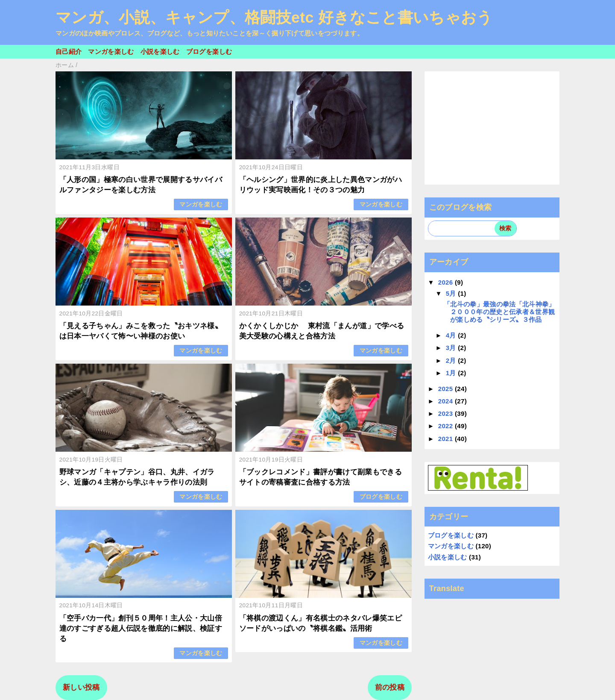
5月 (452, 293)
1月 (452, 373)
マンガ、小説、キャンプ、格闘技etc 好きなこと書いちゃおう (274, 18)
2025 (447, 389)
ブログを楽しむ (209, 51)
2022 (447, 426)
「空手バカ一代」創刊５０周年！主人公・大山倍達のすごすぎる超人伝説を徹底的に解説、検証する (141, 628)
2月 (452, 360)
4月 (452, 335)
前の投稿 (390, 687)
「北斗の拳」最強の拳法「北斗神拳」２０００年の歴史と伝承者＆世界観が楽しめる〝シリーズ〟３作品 (499, 312)
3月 (452, 348)
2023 (447, 413)
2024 (447, 401)
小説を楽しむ (160, 51)
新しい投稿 (81, 687)
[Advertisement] (492, 128)
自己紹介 (69, 51)
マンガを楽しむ (111, 51)
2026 (447, 282)
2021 (447, 439)
